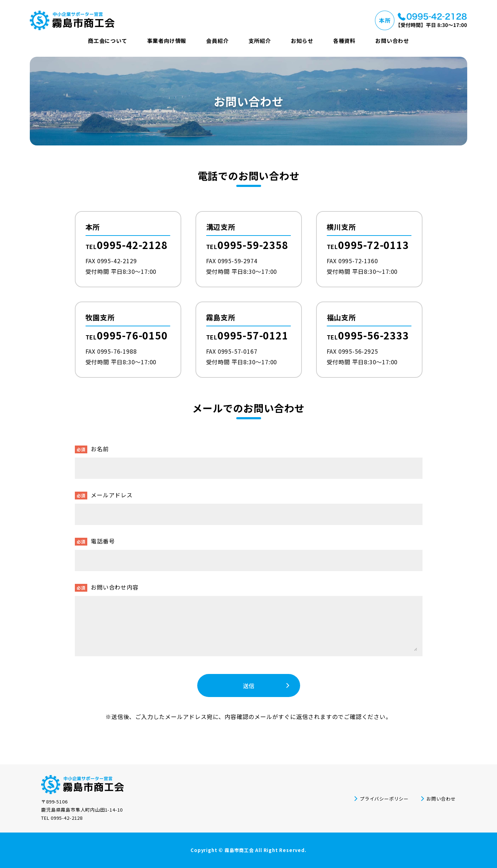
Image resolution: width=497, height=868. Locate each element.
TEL (127, 246)
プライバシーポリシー (384, 799)
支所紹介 (260, 41)
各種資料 (344, 41)
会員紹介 (217, 41)
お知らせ (302, 41)
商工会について (108, 41)
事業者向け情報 (167, 41)
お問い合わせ (392, 41)
